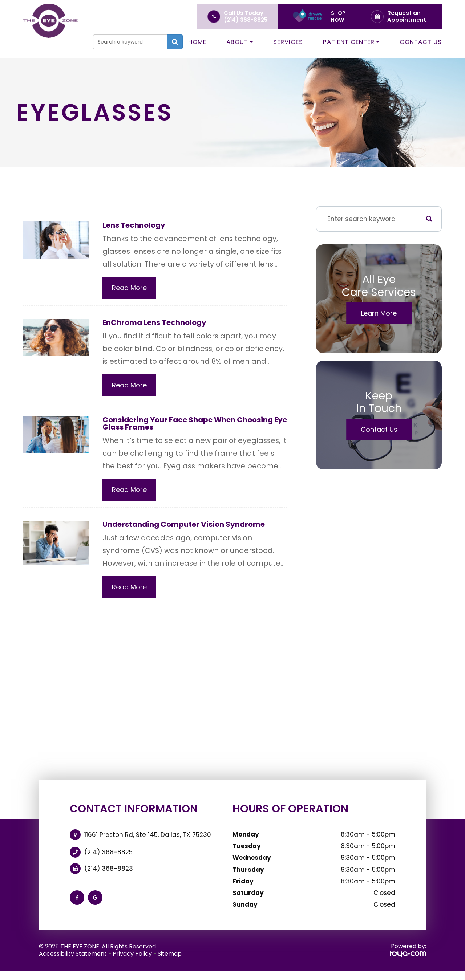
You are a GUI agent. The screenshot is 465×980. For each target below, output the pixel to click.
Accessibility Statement (73, 957)
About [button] (240, 42)
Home (197, 42)
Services (288, 42)
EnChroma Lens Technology (158, 323)
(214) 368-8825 (246, 20)
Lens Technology (136, 225)
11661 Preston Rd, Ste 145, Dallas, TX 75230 (148, 838)
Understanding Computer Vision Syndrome (190, 527)
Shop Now (338, 17)
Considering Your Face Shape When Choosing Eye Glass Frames (194, 425)
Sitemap (170, 957)
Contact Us (421, 42)
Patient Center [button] (351, 42)
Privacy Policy (132, 957)
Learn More (379, 313)
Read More (129, 288)
